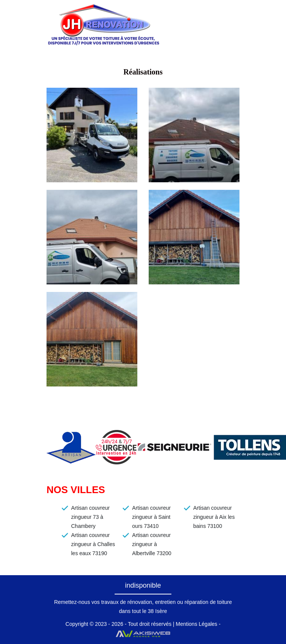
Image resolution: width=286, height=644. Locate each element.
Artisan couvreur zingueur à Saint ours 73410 (151, 517)
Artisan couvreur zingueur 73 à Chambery (90, 517)
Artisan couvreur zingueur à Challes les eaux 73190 (93, 544)
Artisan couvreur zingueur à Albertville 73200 (152, 544)
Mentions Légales (197, 624)
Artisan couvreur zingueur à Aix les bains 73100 (214, 517)
